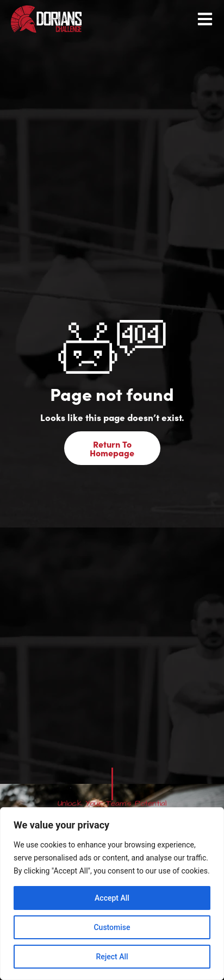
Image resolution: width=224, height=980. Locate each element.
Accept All (112, 898)
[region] (112, 894)
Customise (112, 927)
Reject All (112, 957)
